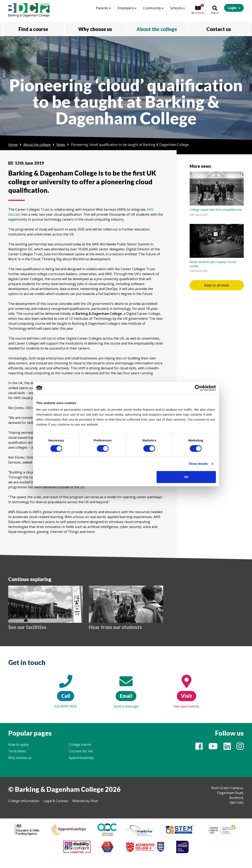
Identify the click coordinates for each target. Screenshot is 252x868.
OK (186, 477)
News (61, 145)
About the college (37, 145)
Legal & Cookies (56, 801)
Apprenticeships (81, 758)
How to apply (18, 744)
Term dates (17, 751)
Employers (127, 8)
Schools (178, 8)
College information (24, 801)
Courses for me (81, 751)
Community (153, 8)
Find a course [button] (33, 29)
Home (13, 145)
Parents (103, 8)
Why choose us (20, 758)
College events (80, 744)
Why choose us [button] (95, 29)
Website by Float (85, 801)
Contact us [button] (219, 29)
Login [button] (232, 8)
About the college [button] (157, 29)
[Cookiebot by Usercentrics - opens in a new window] (198, 388)
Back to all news (217, 285)
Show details (198, 464)
